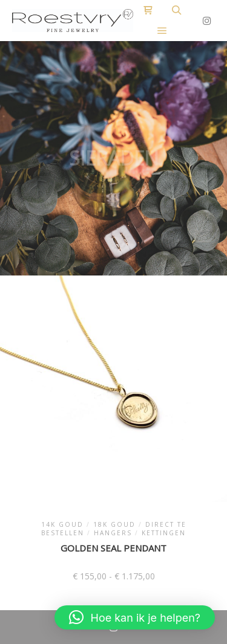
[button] (135, 617)
